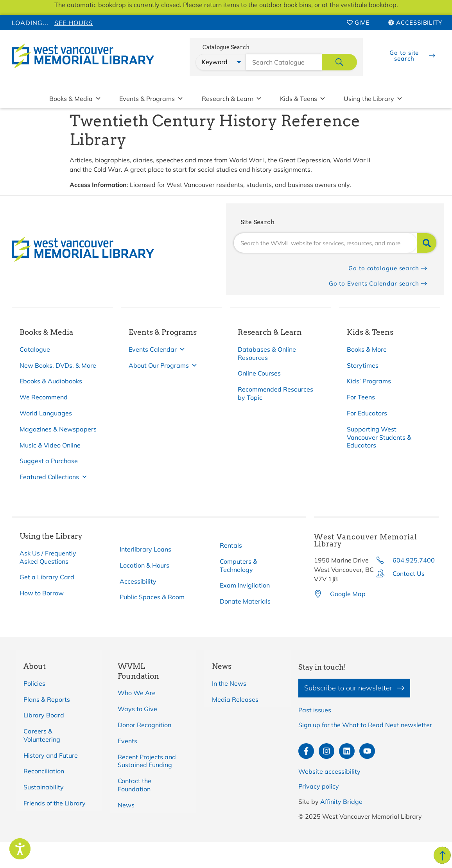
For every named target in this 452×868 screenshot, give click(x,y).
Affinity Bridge (341, 802)
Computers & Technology (239, 565)
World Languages (46, 413)
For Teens (361, 397)
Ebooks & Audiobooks (51, 381)
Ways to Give (137, 709)
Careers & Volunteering (42, 735)
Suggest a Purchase (49, 461)
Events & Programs (151, 99)
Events (127, 741)
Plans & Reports (47, 699)
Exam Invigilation (245, 585)
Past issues (315, 710)
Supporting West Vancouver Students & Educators (379, 437)
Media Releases (235, 699)
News (126, 805)
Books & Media (75, 99)
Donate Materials (245, 601)
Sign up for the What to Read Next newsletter (365, 725)
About (35, 666)
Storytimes (363, 365)
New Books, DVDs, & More (58, 365)
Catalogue (35, 349)
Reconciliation (44, 771)
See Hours (74, 23)
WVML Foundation (138, 671)
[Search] (427, 243)
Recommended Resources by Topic (275, 393)
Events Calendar (157, 350)
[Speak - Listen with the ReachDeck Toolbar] (20, 849)
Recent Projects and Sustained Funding (147, 761)
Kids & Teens (303, 99)
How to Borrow (42, 593)
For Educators (367, 413)
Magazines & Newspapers (58, 429)
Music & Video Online (50, 445)
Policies (34, 683)
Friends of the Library (55, 803)
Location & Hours (144, 565)
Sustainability (44, 787)
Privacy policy (319, 786)
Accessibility (138, 581)
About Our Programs (163, 366)
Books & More (367, 349)
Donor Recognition (144, 725)
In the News (229, 683)
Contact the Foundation (135, 785)
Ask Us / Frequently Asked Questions (48, 557)
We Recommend (44, 397)
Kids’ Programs (369, 381)
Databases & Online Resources (267, 353)
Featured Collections (54, 477)
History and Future (51, 755)
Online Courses (259, 373)
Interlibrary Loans (145, 549)
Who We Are (137, 693)
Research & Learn (232, 99)
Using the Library (373, 99)
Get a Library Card (47, 577)
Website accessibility (329, 771)
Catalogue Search (226, 48)
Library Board (44, 715)
